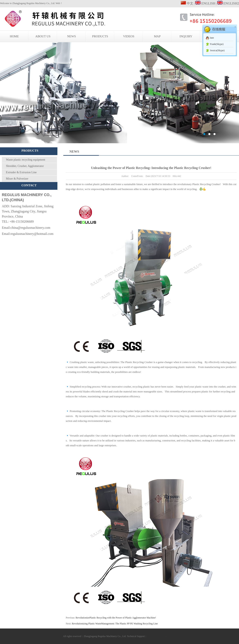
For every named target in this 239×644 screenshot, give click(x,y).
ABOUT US (43, 36)
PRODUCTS (100, 36)
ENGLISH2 (228, 3)
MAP (157, 36)
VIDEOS (129, 36)
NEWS (72, 36)
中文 (187, 3)
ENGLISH (205, 3)
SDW (150, 636)
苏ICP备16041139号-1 (165, 636)
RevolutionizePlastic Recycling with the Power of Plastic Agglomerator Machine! (116, 618)
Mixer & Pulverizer (17, 179)
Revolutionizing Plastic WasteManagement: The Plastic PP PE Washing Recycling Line (115, 624)
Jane (212, 38)
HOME (14, 36)
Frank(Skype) (217, 44)
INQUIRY (186, 36)
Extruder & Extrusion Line (21, 172)
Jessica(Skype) (217, 50)
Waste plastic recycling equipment (26, 160)
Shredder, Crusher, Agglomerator (25, 166)
